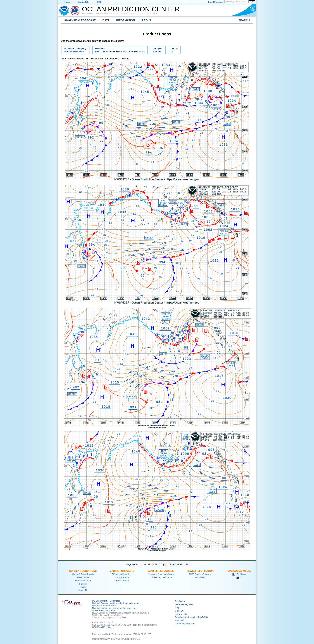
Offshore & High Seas (122, 574)
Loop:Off (173, 51)
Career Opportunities (185, 624)
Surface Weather (83, 581)
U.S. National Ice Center (161, 577)
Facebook (239, 574)
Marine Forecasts (122, 571)
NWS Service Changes (200, 574)
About (146, 20)
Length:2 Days (156, 51)
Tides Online (83, 577)
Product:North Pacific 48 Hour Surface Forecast (118, 51)
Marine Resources (161, 571)
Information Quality (184, 604)
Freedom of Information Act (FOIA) (191, 617)
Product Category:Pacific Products (74, 51)
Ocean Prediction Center (131, 9)
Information (126, 20)
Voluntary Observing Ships (161, 574)
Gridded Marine (122, 581)
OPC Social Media (239, 571)
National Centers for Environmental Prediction (114, 608)
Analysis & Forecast (80, 20)
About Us (179, 620)
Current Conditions (83, 571)
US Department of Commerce (106, 601)
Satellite (83, 584)
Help (177, 608)
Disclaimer (180, 601)
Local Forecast (216, 2)
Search (244, 20)
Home (67, 2)
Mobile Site (84, 2)
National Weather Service (104, 606)
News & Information (200, 571)
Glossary (179, 611)
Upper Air (83, 590)
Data (106, 20)
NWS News (200, 577)
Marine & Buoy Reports (83, 574)
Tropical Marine (122, 577)
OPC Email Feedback (102, 627)
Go (252, 2)
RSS (99, 2)
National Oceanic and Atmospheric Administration (120, 14)
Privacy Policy (182, 614)
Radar (83, 587)
